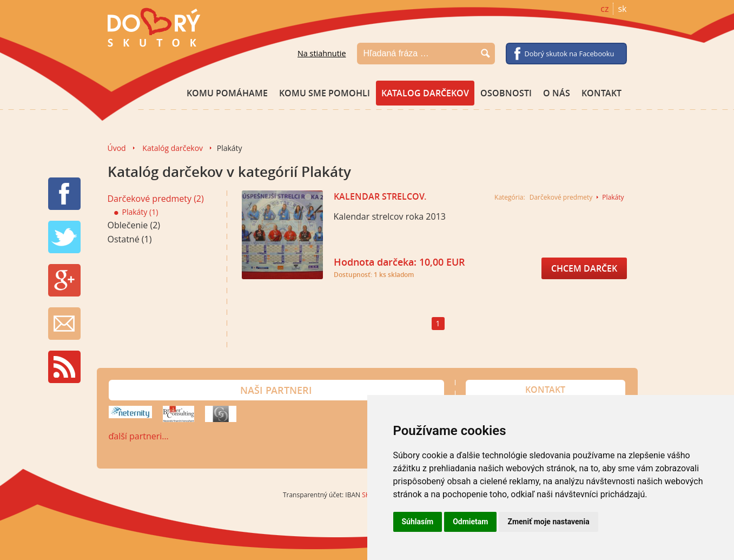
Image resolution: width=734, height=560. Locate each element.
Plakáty (613, 197)
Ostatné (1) (130, 239)
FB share (64, 194)
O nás (557, 93)
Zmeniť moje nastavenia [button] (548, 522)
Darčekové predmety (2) (156, 199)
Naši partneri (276, 390)
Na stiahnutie (322, 53)
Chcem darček (584, 268)
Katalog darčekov (425, 93)
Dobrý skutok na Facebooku (570, 54)
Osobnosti (506, 93)
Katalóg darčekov (173, 148)
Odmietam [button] (470, 522)
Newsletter (64, 324)
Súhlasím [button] (418, 522)
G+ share (64, 280)
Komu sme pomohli (325, 93)
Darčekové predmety (561, 197)
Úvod (117, 148)
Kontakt (601, 93)
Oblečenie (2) (134, 225)
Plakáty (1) (136, 212)
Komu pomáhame (227, 93)
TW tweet (64, 237)
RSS (64, 367)
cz (604, 9)
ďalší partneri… (139, 436)
